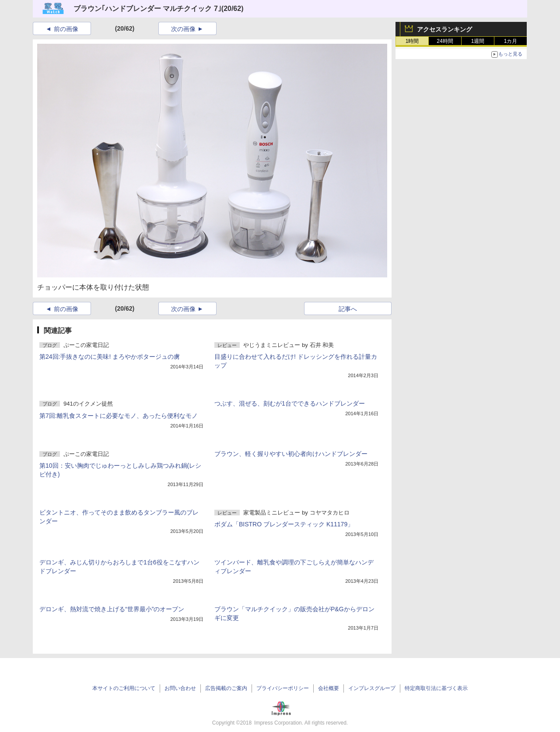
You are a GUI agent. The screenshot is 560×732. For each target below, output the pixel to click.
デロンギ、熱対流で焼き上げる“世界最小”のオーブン (112, 609)
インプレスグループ (372, 688)
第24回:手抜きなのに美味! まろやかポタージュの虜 (110, 357)
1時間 (412, 41)
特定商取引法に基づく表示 (436, 688)
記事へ (348, 309)
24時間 (445, 41)
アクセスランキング (444, 29)
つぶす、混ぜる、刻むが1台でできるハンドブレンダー (290, 403)
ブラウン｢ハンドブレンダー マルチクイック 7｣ (147, 9)
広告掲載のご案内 (226, 688)
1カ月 (511, 41)
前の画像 (66, 29)
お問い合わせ (180, 688)
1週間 (478, 41)
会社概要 (329, 688)
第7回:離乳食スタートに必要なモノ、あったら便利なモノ (119, 416)
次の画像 (183, 29)
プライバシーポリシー (283, 688)
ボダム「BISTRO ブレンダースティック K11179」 (284, 524)
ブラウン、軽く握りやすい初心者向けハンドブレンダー (291, 454)
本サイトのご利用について (124, 688)
